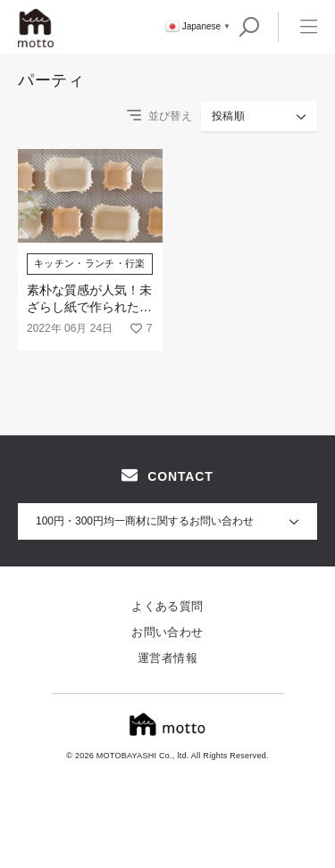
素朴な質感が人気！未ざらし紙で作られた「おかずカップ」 (89, 307)
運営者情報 (167, 658)
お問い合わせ (167, 632)
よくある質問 (167, 606)
